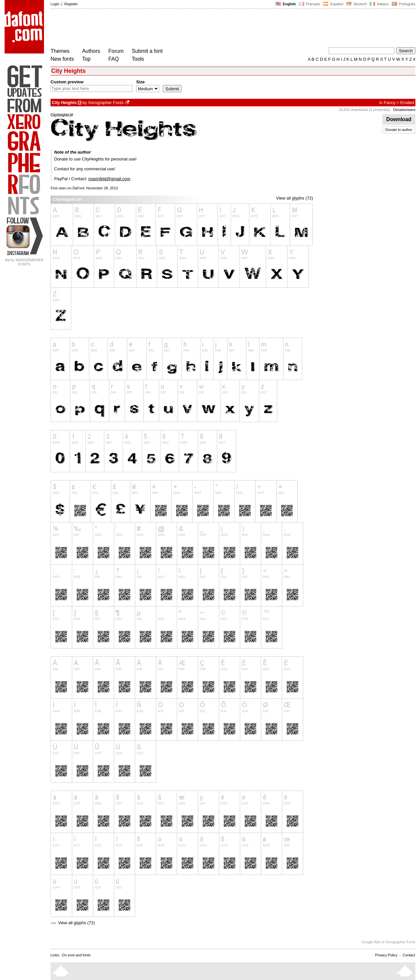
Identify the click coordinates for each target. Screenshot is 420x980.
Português (403, 4)
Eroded (407, 103)
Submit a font (147, 51)
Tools (138, 59)
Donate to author (399, 130)
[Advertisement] (170, 29)
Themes (60, 51)
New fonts (62, 59)
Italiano (379, 4)
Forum (116, 51)
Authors (91, 51)
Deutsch (357, 4)
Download (399, 119)
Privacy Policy (386, 955)
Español (333, 4)
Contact (409, 955)
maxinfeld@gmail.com (109, 179)
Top (86, 59)
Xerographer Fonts (106, 103)
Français (309, 4)
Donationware (404, 110)
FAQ (114, 59)
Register (71, 4)
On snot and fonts (76, 955)
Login (55, 4)
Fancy (390, 103)
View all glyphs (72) (295, 198)
